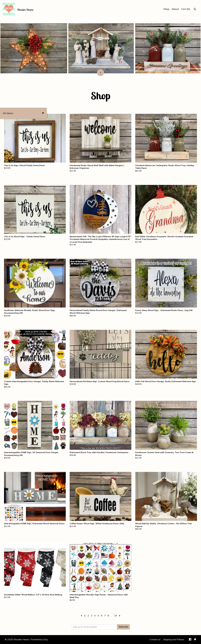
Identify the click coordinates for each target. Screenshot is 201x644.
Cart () (186, 9)
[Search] (195, 9)
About (175, 9)
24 (116, 616)
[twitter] (195, 640)
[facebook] (190, 640)
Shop (166, 9)
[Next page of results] (120, 616)
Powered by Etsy (39, 639)
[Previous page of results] (82, 616)
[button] (23, 113)
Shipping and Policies (174, 639)
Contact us (155, 639)
